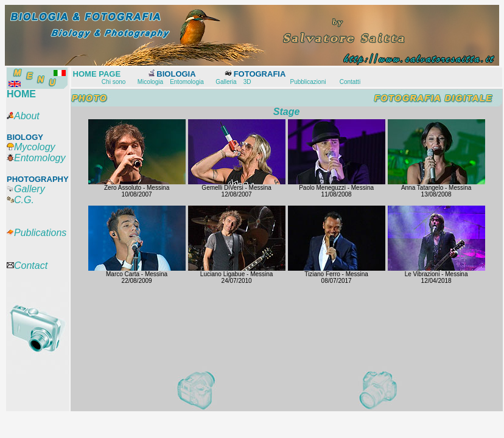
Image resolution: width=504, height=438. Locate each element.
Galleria (226, 82)
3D (247, 82)
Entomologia (187, 82)
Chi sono (114, 82)
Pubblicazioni (308, 82)
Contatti (350, 82)
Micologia (150, 82)
